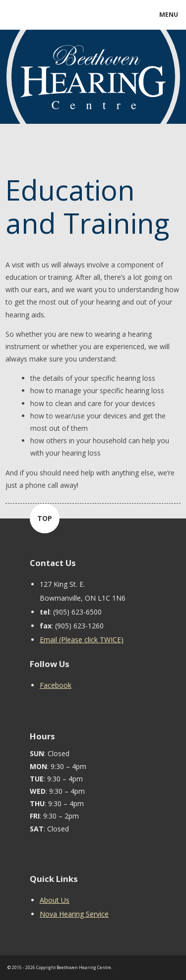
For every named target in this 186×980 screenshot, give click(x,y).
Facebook (56, 685)
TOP (45, 518)
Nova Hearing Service (74, 914)
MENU (169, 15)
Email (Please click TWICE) (82, 640)
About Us (55, 900)
